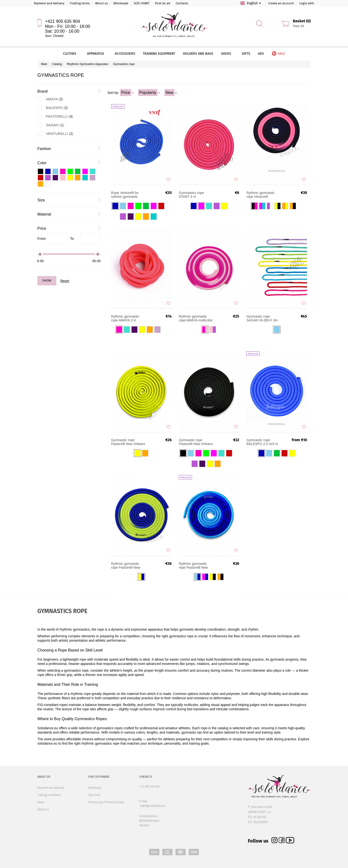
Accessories (125, 54)
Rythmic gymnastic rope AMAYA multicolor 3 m (196, 318)
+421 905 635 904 (63, 21)
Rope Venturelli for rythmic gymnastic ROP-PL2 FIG (125, 195)
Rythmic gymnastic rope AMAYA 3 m (125, 318)
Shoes (228, 54)
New (169, 93)
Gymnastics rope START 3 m (191, 195)
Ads (261, 54)
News (41, 802)
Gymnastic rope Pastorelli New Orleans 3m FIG (196, 442)
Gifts (246, 54)
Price (126, 93)
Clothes (71, 54)
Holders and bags (198, 54)
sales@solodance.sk (153, 806)
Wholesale (121, 3)
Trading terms (80, 3)
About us (101, 3)
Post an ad (163, 3)
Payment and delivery (49, 3)
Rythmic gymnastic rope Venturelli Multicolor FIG (260, 195)
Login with (307, 3)
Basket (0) (302, 21)
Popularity (148, 93)
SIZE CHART (142, 3)
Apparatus (97, 54)
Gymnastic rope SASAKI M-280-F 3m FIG (262, 318)
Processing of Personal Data (106, 802)
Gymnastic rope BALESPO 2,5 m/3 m (262, 442)
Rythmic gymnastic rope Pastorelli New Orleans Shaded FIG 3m (127, 566)
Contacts (182, 3)
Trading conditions (49, 795)
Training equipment (159, 54)
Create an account (281, 3)
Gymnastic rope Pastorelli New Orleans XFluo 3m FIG (128, 442)
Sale (278, 54)
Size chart (94, 795)
